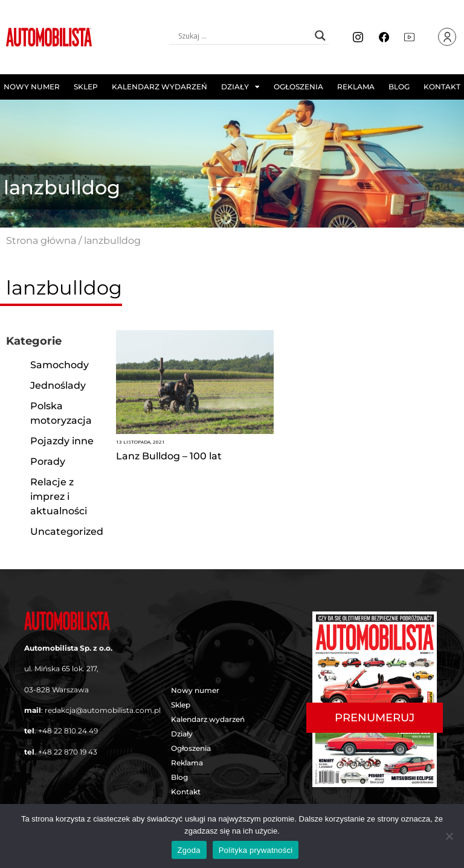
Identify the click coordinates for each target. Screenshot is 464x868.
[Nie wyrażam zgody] (449, 836)
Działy (240, 87)
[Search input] (243, 36)
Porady (48, 461)
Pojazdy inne (62, 441)
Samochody (60, 365)
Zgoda (189, 850)
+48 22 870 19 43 (68, 752)
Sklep (86, 87)
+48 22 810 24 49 (68, 731)
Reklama (356, 87)
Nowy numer (32, 87)
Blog (399, 87)
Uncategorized (67, 531)
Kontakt (442, 87)
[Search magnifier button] (320, 36)
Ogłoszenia (298, 87)
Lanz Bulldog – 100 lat (169, 456)
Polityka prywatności (256, 850)
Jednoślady (58, 385)
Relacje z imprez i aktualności (59, 496)
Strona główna (41, 241)
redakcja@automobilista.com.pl (103, 710)
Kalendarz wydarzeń (159, 87)
